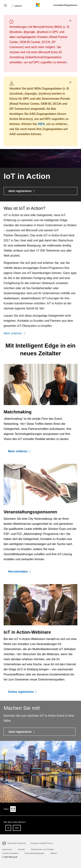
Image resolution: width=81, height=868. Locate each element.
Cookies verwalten (10, 853)
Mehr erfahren (15, 333)
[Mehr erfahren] (40, 451)
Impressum (7, 849)
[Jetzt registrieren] (40, 191)
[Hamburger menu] (5, 5)
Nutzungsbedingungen (35, 853)
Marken (54, 853)
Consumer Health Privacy (42, 843)
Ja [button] (8, 828)
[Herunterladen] (40, 571)
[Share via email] (13, 809)
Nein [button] (17, 828)
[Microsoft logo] (40, 5)
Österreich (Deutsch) (17, 843)
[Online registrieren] (40, 692)
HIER (41, 124)
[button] (16, 5)
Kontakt (22, 849)
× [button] (70, 21)
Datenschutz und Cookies (42, 849)
